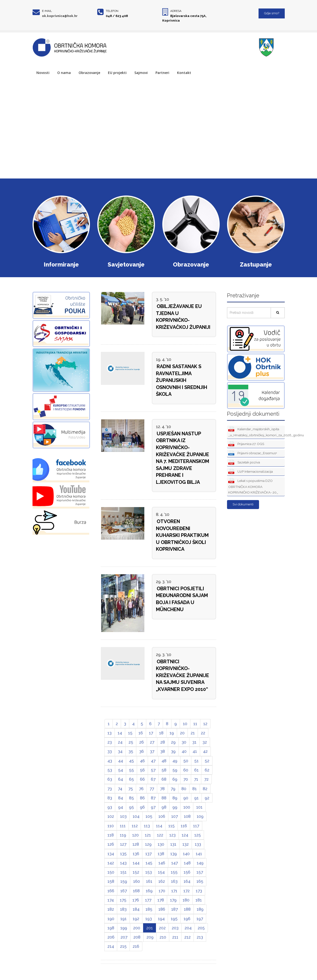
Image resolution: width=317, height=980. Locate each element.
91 (196, 798)
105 (149, 816)
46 (142, 761)
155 (174, 872)
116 (184, 826)
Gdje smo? (272, 13)
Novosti (43, 73)
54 (121, 770)
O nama (64, 73)
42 (205, 751)
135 (123, 854)
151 (123, 872)
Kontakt (184, 73)
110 (111, 826)
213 (200, 937)
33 (110, 751)
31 (194, 742)
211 (175, 937)
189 (200, 909)
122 (160, 835)
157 (200, 872)
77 (152, 789)
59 (175, 770)
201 (150, 928)
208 (137, 937)
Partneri (162, 73)
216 (136, 946)
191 (123, 919)
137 (148, 854)
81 (195, 789)
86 (142, 798)
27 (152, 742)
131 (173, 844)
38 (163, 751)
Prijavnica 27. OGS (246, 444)
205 (201, 928)
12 (205, 724)
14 (120, 733)
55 (131, 770)
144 (136, 863)
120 (135, 835)
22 (203, 733)
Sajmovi (141, 73)
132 (186, 844)
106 (162, 816)
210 (163, 937)
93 (110, 807)
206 (111, 937)
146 (162, 863)
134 (111, 854)
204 (188, 928)
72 (206, 779)
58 (164, 770)
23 (110, 742)
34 (120, 751)
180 (186, 900)
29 (173, 742)
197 (200, 919)
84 (121, 798)
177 (148, 900)
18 (161, 733)
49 (175, 761)
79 (173, 789)
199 (124, 928)
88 (164, 798)
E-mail (47, 11)
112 (135, 826)
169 (149, 891)
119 (123, 835)
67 (153, 779)
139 (174, 854)
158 (111, 881)
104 (136, 816)
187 (175, 909)
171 (174, 891)
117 (196, 826)
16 (141, 733)
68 (164, 779)
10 (185, 724)
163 (174, 881)
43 (110, 761)
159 (124, 881)
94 (121, 807)
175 (123, 900)
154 (161, 872)
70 (186, 779)
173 (199, 891)
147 (175, 863)
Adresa (176, 11)
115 (171, 826)
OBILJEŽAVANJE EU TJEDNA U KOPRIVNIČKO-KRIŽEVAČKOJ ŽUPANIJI (183, 317)
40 (184, 751)
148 (187, 863)
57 (153, 770)
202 (162, 928)
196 (187, 919)
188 (187, 909)
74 (120, 789)
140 (186, 854)
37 (152, 751)
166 (111, 891)
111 (123, 826)
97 (153, 807)
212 (187, 937)
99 (175, 807)
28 (163, 742)
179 (173, 900)
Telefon (112, 11)
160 (137, 881)
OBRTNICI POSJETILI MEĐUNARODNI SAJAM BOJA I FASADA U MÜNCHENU (182, 599)
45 (131, 761)
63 (110, 779)
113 (147, 826)
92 (207, 798)
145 (149, 863)
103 (123, 816)
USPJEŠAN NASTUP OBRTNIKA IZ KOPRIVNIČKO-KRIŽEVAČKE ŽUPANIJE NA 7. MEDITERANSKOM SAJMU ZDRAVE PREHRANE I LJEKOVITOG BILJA (183, 458)
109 (200, 816)
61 (196, 770)
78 (162, 789)
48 (164, 761)
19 (172, 733)
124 (185, 835)
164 (187, 881)
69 (175, 779)
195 (174, 919)
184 (136, 909)
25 (131, 742)
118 (111, 835)
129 (148, 844)
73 (110, 789)
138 (161, 854)
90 (186, 798)
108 (187, 816)
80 (184, 789)
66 (142, 779)
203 (175, 928)
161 (149, 881)
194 (161, 919)
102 (111, 816)
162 (162, 881)
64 (121, 779)
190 (111, 919)
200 (137, 928)
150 (111, 872)
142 (111, 863)
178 (161, 900)
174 (111, 900)
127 (123, 844)
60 (186, 770)
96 (142, 807)
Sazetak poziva (244, 463)
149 (200, 863)
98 (164, 807)
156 (187, 872)
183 (123, 909)
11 (195, 724)
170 (162, 891)
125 (198, 835)
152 (136, 872)
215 (123, 946)
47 (153, 761)
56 (142, 770)
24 (120, 742)
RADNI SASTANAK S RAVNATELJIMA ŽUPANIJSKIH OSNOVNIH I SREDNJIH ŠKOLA (182, 380)
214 (111, 946)
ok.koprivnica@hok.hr (60, 16)
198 (111, 928)
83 (110, 798)
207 (124, 937)
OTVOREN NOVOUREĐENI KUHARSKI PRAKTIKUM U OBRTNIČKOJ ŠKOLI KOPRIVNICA (182, 535)
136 (136, 854)
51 (196, 761)
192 (136, 919)
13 (110, 733)
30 (184, 742)
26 (142, 742)
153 (149, 872)
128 (136, 844)
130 (161, 844)
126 (111, 844)
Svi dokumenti (243, 504)
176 (136, 900)
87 (153, 798)
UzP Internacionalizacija (251, 472)
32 (205, 742)
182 (111, 909)
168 (136, 891)
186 (162, 909)
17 (151, 733)
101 (199, 807)
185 (149, 909)
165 (200, 881)
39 (173, 751)
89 (175, 798)
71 (196, 779)
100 (187, 807)
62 (207, 770)
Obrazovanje (89, 73)
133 (198, 844)
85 (131, 798)
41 (195, 751)
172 (187, 891)
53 (110, 770)
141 (199, 854)
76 (141, 789)
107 (175, 816)
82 (205, 789)
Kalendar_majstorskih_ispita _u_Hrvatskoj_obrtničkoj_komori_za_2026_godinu (256, 432)
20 (182, 733)
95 (131, 807)
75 (131, 789)
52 (207, 761)
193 (149, 919)
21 (193, 733)
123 (172, 835)
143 (123, 863)
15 (130, 733)
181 (199, 900)
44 (121, 761)
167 (124, 891)
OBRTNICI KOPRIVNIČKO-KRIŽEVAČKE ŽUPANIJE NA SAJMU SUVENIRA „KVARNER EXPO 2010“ (183, 675)
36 (142, 751)
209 (150, 937)
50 (186, 761)
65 (131, 779)
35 (131, 751)
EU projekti (117, 73)
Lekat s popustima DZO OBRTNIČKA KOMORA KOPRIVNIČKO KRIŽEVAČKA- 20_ (253, 486)
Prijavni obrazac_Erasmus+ (253, 453)
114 (159, 826)
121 (148, 835)
